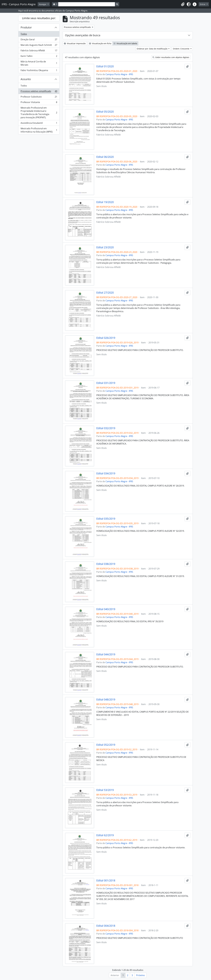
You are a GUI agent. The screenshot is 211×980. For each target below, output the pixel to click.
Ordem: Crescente (181, 49)
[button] (183, 4)
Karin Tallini (39, 57)
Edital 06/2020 (105, 157)
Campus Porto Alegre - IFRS (119, 74)
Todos (24, 34)
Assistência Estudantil (39, 124)
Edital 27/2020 (105, 293)
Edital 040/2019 (106, 609)
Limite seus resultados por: (39, 18)
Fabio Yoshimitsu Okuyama (39, 71)
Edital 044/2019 (106, 654)
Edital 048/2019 (106, 700)
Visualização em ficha (100, 43)
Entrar (203, 4)
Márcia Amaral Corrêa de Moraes (39, 63)
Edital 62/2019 (105, 835)
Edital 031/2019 (106, 383)
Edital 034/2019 (106, 473)
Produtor (26, 27)
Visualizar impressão (75, 43)
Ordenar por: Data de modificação (152, 49)
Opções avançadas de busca (83, 35)
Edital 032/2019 (106, 428)
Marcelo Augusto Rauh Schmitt (39, 46)
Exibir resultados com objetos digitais (171, 57)
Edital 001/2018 (106, 880)
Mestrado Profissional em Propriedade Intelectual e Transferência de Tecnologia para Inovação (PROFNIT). (39, 113)
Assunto (26, 79)
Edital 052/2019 (106, 745)
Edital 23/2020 (105, 247)
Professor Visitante (39, 103)
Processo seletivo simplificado (39, 92)
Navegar (43, 4)
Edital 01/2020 (105, 66)
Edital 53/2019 (105, 790)
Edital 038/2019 (106, 564)
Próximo (140, 975)
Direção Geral (39, 40)
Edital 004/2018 (106, 926)
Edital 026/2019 (106, 338)
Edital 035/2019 (106, 519)
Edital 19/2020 (105, 202)
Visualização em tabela (125, 43)
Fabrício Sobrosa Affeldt (39, 51)
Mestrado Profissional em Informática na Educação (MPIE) (39, 130)
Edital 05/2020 (105, 112)
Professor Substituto (39, 97)
